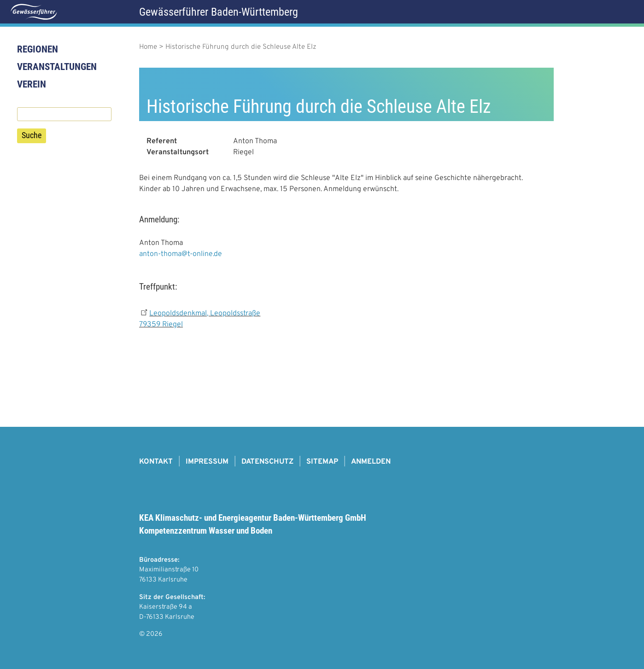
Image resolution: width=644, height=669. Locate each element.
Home (148, 47)
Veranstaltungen (57, 67)
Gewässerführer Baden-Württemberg (219, 12)
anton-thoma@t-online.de (181, 254)
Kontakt (156, 462)
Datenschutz (267, 462)
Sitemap (322, 462)
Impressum (207, 462)
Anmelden (371, 462)
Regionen (38, 49)
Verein (32, 84)
